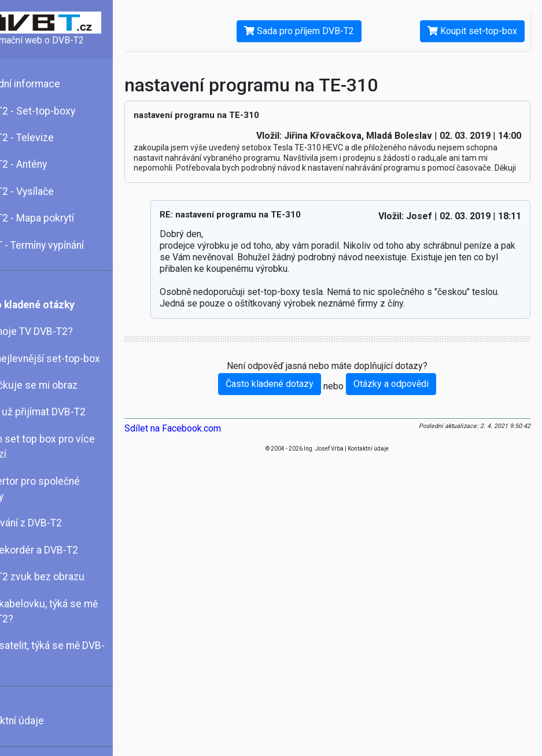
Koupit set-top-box (472, 31)
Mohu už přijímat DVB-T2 (62, 412)
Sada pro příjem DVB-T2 (315, 31)
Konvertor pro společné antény (59, 489)
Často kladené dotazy (286, 394)
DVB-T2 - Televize (46, 138)
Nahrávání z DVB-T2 (50, 523)
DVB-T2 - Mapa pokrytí (56, 218)
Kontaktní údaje (41, 721)
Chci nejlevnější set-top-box (69, 359)
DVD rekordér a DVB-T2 (58, 550)
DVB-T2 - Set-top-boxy (56, 111)
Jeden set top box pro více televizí (66, 447)
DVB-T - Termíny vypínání (61, 245)
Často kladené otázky (56, 305)
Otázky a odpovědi (407, 394)
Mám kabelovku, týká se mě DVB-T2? (68, 611)
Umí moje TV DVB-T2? (55, 331)
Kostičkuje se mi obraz (58, 385)
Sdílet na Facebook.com (204, 438)
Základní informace (49, 84)
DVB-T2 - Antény (42, 164)
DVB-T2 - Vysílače (46, 191)
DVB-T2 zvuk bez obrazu (61, 577)
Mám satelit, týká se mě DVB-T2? (71, 653)
